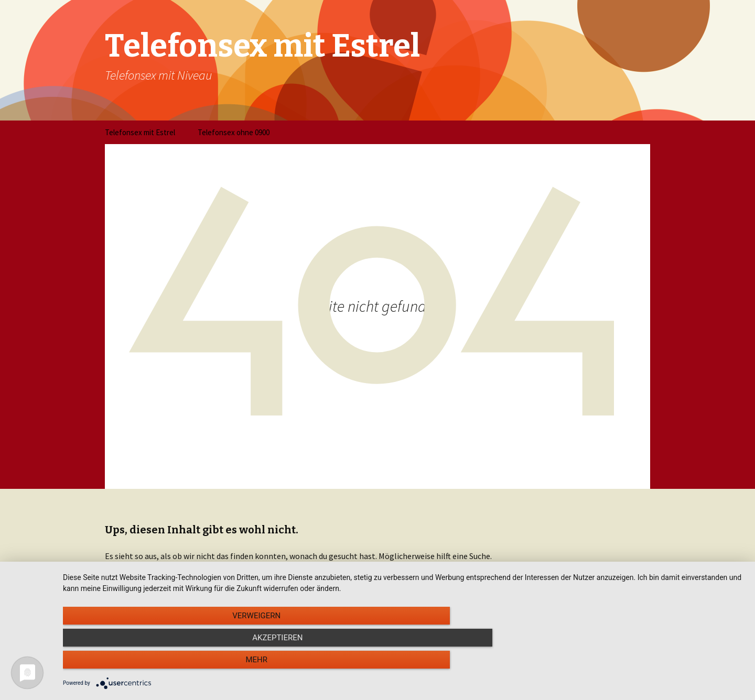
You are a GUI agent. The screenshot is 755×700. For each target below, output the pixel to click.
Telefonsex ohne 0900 (234, 132)
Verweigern (165, 664)
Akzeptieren (404, 664)
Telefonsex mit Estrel (140, 132)
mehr (642, 664)
